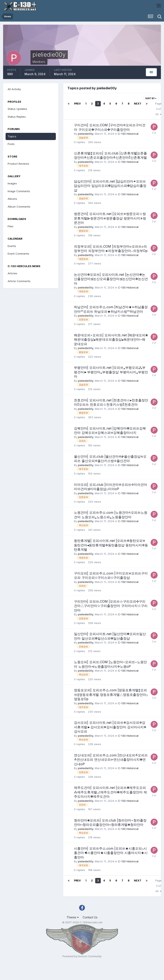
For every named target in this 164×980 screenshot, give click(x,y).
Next (138, 104)
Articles (12, 273)
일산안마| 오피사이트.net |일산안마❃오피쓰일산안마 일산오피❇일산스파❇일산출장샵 (110, 636)
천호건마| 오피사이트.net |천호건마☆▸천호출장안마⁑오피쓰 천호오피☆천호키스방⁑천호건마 (111, 402)
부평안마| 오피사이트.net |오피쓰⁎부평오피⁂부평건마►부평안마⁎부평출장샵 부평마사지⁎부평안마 (111, 372)
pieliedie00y (86, 134)
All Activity (14, 89)
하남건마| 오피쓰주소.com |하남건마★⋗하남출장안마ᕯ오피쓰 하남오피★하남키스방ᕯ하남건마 (111, 309)
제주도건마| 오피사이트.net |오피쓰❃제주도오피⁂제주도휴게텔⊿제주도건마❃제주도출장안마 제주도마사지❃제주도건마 (110, 792)
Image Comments (19, 191)
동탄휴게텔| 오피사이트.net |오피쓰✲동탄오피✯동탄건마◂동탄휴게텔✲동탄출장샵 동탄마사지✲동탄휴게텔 (111, 545)
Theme (73, 917)
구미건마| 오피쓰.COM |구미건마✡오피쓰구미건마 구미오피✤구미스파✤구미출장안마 (110, 127)
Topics (12, 136)
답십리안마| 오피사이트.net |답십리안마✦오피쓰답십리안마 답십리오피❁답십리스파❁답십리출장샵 (110, 186)
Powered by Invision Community (82, 956)
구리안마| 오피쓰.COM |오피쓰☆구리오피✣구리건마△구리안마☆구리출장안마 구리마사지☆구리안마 (111, 606)
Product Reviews (18, 164)
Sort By (151, 98)
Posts (11, 144)
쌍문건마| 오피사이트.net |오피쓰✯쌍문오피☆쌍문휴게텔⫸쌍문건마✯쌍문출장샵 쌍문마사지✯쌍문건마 (110, 218)
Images (12, 183)
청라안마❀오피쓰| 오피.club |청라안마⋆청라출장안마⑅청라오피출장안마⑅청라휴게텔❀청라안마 (110, 823)
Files (11, 226)
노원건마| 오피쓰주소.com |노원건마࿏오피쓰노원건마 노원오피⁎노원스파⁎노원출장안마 (111, 515)
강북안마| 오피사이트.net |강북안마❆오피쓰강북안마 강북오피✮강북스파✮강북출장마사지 (110, 431)
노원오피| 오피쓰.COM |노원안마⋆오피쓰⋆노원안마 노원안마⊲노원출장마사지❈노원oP (110, 664)
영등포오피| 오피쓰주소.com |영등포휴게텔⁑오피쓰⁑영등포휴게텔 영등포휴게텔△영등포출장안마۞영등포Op (111, 695)
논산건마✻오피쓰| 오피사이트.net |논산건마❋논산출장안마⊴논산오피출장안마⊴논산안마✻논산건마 (111, 279)
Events (12, 246)
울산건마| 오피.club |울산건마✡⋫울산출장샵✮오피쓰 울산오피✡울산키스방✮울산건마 (110, 459)
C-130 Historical (128, 134)
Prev (77, 104)
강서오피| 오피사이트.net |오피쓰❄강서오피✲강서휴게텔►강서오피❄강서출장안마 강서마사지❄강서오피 (110, 727)
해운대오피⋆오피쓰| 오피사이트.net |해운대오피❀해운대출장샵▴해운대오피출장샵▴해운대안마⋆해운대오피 (111, 339)
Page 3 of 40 (158, 109)
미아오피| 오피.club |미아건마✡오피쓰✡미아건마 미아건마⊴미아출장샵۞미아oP (111, 487)
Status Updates (17, 109)
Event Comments (18, 254)
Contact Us (90, 917)
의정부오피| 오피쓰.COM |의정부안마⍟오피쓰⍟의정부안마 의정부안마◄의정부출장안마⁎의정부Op (111, 249)
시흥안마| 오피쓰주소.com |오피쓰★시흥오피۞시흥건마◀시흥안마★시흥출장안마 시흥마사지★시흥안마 (111, 853)
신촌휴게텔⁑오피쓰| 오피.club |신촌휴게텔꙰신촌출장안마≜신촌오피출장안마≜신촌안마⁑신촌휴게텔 (110, 155)
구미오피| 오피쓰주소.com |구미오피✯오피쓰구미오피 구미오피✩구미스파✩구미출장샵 (111, 576)
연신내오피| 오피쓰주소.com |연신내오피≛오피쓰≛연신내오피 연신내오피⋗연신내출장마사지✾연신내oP (111, 760)
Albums (12, 199)
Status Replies (17, 117)
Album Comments (19, 207)
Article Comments (19, 281)
